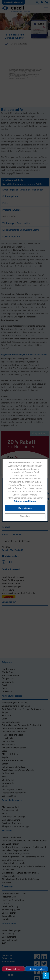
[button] (25, 516)
